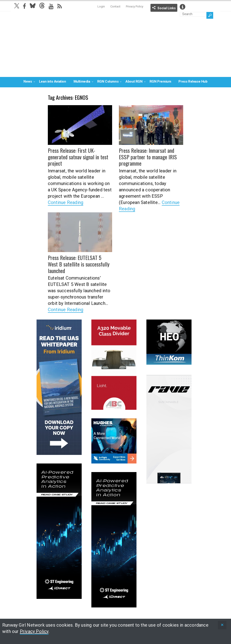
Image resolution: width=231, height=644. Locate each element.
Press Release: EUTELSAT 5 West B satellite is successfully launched (79, 264)
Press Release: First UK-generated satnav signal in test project (78, 157)
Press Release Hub (193, 81)
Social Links (167, 8)
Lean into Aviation (53, 81)
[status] (222, 625)
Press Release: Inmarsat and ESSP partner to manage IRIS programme (148, 157)
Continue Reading (66, 202)
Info (182, 7)
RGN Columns (108, 81)
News (28, 81)
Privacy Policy (135, 6)
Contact (115, 6)
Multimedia (82, 81)
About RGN (134, 81)
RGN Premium (160, 81)
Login (101, 6)
